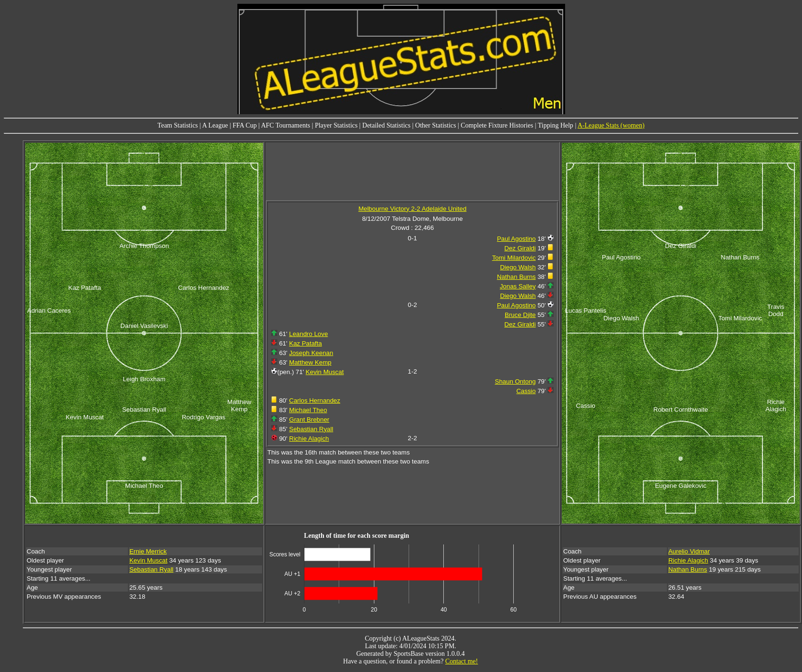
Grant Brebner (309, 420)
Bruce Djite (520, 315)
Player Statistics (336, 125)
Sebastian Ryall (311, 429)
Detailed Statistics (386, 125)
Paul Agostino (517, 239)
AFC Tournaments (286, 125)
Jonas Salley (518, 286)
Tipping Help (556, 125)
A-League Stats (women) (611, 125)
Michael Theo (308, 410)
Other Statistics (436, 125)
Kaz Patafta (306, 343)
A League (215, 125)
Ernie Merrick (148, 551)
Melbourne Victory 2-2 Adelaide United (412, 209)
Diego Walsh (518, 267)
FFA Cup (245, 125)
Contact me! (462, 661)
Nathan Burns (517, 277)
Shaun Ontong (515, 381)
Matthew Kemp (310, 362)
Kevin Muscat (325, 372)
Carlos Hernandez (315, 400)
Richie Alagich (309, 439)
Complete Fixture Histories (497, 125)
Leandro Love (309, 334)
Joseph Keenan (311, 353)
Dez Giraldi (520, 248)
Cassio (526, 391)
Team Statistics (178, 125)
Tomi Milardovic (514, 258)
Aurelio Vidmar (689, 551)
